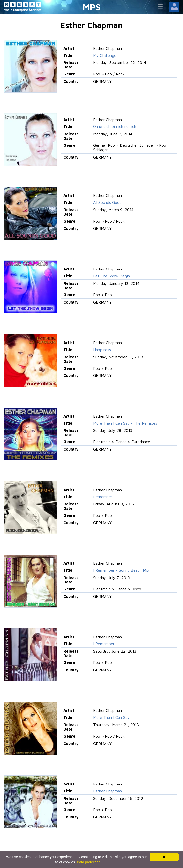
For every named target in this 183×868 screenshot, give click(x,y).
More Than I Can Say (111, 717)
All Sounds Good (107, 202)
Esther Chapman (107, 791)
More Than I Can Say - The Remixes (125, 423)
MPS (92, 7)
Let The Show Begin (111, 276)
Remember (103, 497)
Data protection (89, 862)
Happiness (102, 350)
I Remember (104, 644)
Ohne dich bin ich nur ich (115, 126)
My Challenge (105, 55)
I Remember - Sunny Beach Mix (121, 570)
